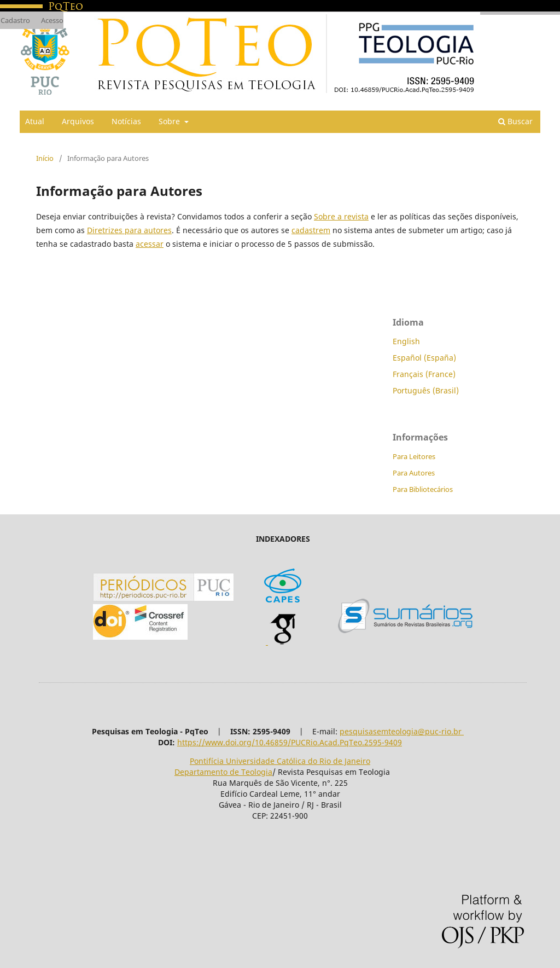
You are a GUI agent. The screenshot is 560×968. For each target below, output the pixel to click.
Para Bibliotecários (423, 489)
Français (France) (424, 374)
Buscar (515, 121)
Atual (35, 121)
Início (45, 158)
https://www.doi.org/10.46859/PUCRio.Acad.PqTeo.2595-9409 (290, 742)
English (406, 341)
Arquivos (78, 121)
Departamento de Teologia (223, 772)
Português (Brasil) (426, 390)
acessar (150, 244)
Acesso (52, 20)
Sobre (170, 121)
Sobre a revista (341, 216)
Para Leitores (414, 456)
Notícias (126, 121)
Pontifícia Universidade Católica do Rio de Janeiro (280, 761)
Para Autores (414, 473)
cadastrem (311, 230)
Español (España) (424, 358)
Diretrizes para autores (129, 230)
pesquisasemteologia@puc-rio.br (402, 731)
